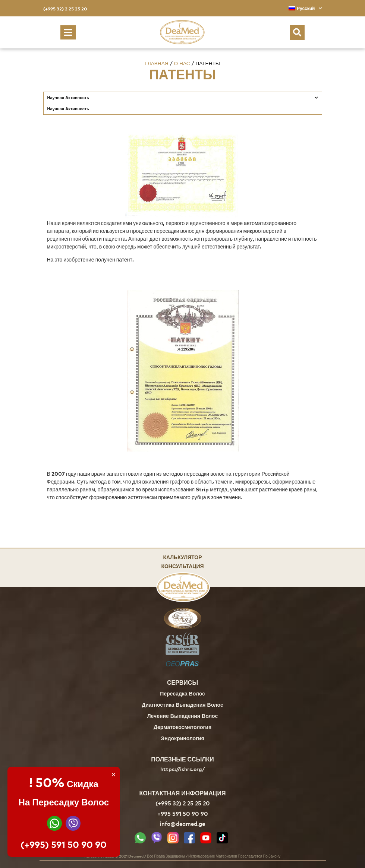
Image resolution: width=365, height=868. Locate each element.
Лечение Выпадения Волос (182, 717)
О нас (182, 63)
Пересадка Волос (182, 694)
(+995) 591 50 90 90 (64, 845)
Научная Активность (183, 98)
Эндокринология (182, 739)
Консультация (182, 566)
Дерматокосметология (182, 728)
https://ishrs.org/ (182, 769)
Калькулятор (182, 557)
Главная (157, 63)
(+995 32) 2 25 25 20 (65, 9)
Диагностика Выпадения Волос (182, 705)
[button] (68, 32)
